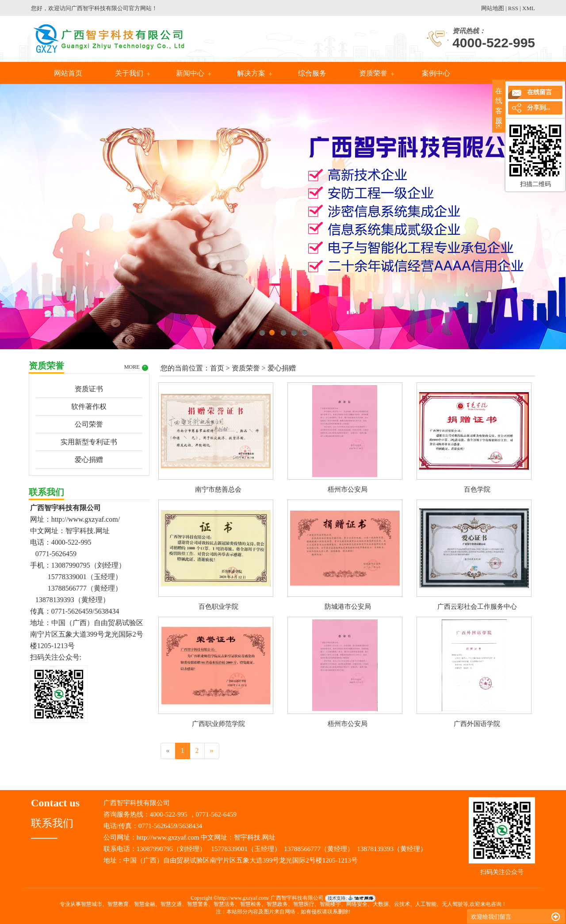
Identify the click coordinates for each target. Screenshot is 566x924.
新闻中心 (190, 73)
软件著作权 (89, 407)
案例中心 (435, 73)
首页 (217, 368)
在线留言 (539, 92)
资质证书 (89, 389)
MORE (136, 367)
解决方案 (251, 73)
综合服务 (312, 73)
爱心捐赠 (89, 460)
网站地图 (493, 8)
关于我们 (129, 73)
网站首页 (68, 73)
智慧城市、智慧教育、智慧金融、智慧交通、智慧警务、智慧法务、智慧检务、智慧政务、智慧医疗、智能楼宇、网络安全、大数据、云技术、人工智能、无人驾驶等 (275, 904)
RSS (513, 8)
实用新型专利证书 (89, 442)
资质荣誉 (373, 73)
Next (537, 214)
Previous (29, 214)
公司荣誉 (89, 424)
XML (529, 8)
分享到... (539, 108)
